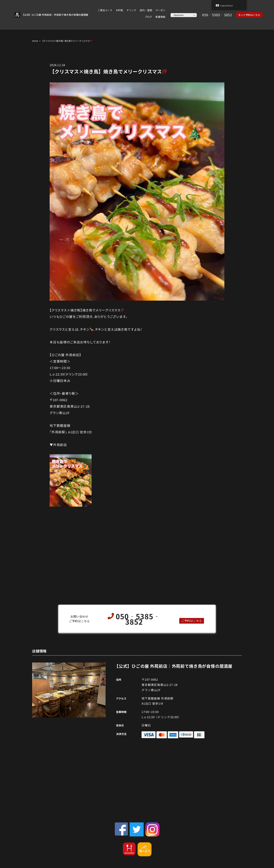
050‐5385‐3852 (217, 15)
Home (35, 41)
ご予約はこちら (192, 621)
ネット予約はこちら (249, 15)
